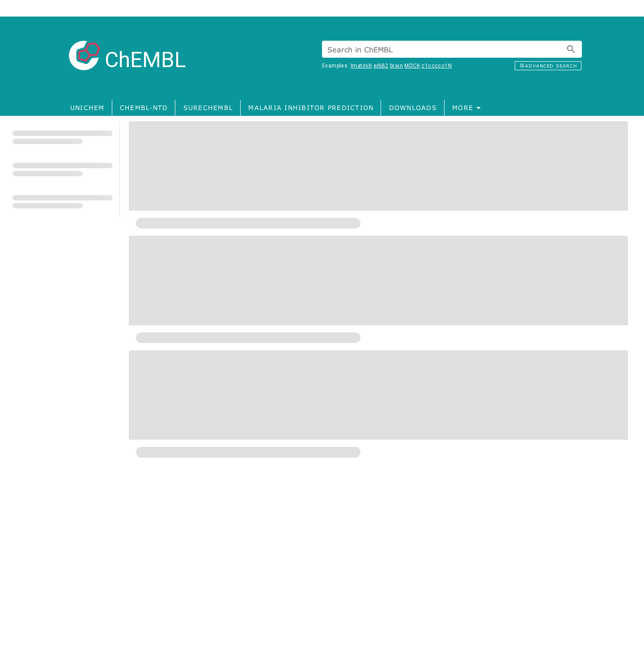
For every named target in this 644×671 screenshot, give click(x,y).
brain (396, 66)
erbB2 (381, 66)
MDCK (412, 66)
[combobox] (452, 49)
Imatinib (361, 66)
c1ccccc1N (436, 66)
